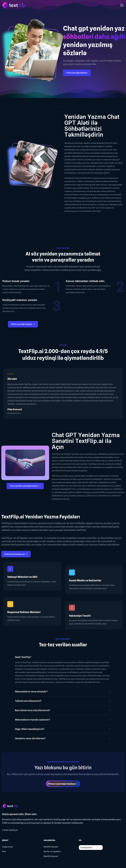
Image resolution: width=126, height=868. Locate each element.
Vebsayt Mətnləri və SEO (22, 577)
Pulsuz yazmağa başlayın (77, 73)
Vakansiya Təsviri (80, 616)
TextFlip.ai (13, 830)
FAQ (4, 851)
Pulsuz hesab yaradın (16, 281)
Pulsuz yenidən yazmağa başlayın (25, 486)
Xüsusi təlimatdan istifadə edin (85, 281)
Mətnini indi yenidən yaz (16, 554)
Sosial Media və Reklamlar (85, 580)
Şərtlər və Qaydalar (52, 851)
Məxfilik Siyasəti (51, 847)
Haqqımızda (7, 847)
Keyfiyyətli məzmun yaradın (20, 300)
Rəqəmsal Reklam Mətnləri (24, 612)
